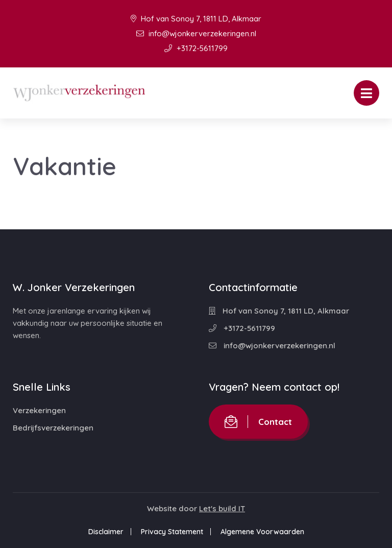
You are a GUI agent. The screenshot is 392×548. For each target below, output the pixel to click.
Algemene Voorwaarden (262, 532)
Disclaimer (106, 532)
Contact (258, 422)
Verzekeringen (39, 410)
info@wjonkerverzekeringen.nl (196, 33)
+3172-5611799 (196, 48)
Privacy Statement (172, 532)
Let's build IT (222, 508)
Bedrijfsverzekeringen (53, 428)
